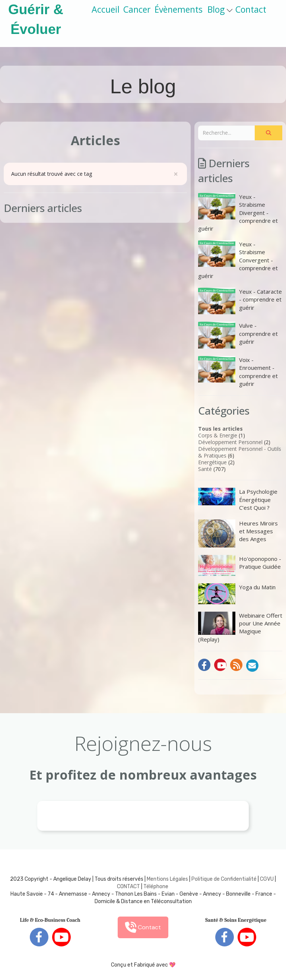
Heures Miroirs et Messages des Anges (238, 533)
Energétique (212, 462)
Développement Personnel (230, 442)
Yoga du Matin (237, 594)
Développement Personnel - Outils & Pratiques (240, 452)
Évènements (179, 9)
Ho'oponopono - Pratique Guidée (240, 565)
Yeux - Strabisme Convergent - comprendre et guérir (238, 260)
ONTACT (130, 887)
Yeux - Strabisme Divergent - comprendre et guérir (238, 213)
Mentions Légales (167, 879)
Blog (220, 9)
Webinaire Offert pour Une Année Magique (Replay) (240, 627)
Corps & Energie (218, 435)
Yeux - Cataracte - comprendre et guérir (240, 301)
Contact (251, 9)
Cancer (137, 9)
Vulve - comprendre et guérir (238, 335)
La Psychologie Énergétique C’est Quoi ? (238, 500)
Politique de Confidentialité (224, 879)
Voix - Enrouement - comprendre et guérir (238, 372)
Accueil (106, 9)
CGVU (267, 879)
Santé (205, 469)
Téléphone (156, 887)
